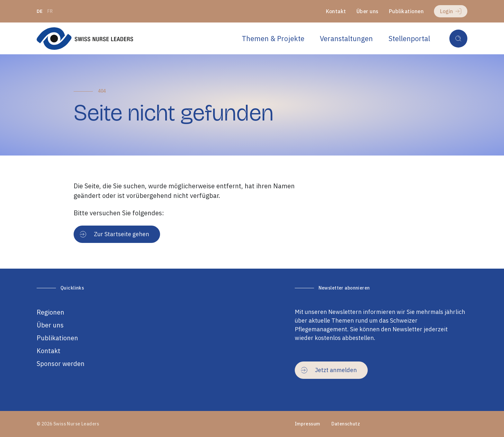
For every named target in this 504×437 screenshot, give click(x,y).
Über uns (368, 11)
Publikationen (406, 11)
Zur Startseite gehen (114, 234)
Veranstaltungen (346, 38)
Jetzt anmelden (329, 370)
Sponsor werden (61, 364)
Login (451, 11)
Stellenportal (409, 38)
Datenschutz (346, 424)
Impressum (308, 424)
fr (50, 11)
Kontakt (336, 11)
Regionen (50, 312)
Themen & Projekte (273, 38)
